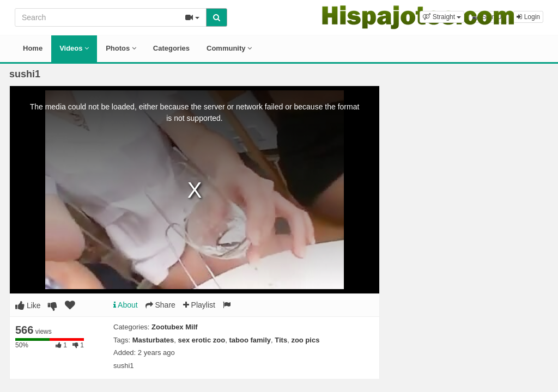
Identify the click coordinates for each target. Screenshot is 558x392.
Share (160, 305)
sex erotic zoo (202, 340)
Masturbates (153, 340)
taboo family (250, 340)
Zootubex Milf (175, 327)
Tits (281, 340)
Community (229, 48)
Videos (74, 48)
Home (33, 48)
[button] (442, 17)
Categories (171, 48)
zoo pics (305, 340)
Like (28, 305)
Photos (121, 48)
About (126, 305)
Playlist (199, 305)
